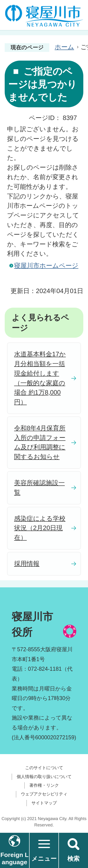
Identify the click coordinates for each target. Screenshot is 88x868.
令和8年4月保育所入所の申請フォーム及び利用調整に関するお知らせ (40, 442)
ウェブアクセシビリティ (44, 794)
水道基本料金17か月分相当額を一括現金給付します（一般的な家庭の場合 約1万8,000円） (40, 378)
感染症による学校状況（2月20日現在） (40, 528)
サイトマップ (44, 803)
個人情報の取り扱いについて (44, 777)
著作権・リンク (44, 785)
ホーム (64, 47)
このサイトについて (44, 768)
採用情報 (27, 564)
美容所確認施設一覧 (39, 488)
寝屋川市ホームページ (46, 265)
